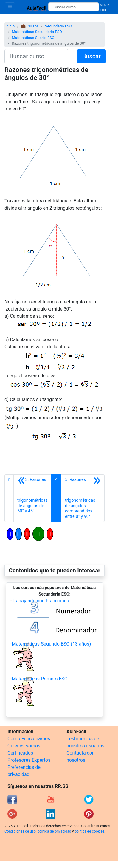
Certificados (20, 753)
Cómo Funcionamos (29, 739)
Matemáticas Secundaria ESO (37, 32)
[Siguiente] (83, 498)
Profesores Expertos (29, 760)
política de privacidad (54, 831)
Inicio (10, 26)
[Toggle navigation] (10, 6)
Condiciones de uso (20, 831)
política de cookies (89, 831)
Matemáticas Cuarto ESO (33, 38)
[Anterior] (32, 498)
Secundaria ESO (59, 26)
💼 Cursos (30, 26)
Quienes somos (24, 746)
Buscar (91, 56)
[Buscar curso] (73, 7)
